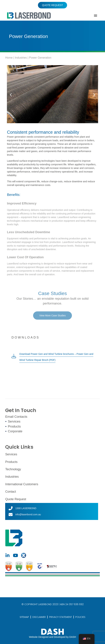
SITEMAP (24, 617)
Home (9, 58)
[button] (96, 15)
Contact (11, 492)
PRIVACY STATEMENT (61, 617)
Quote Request (16, 499)
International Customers (22, 484)
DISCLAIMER (39, 617)
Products (11, 462)
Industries (21, 58)
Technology (13, 469)
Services (11, 454)
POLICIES (80, 617)
